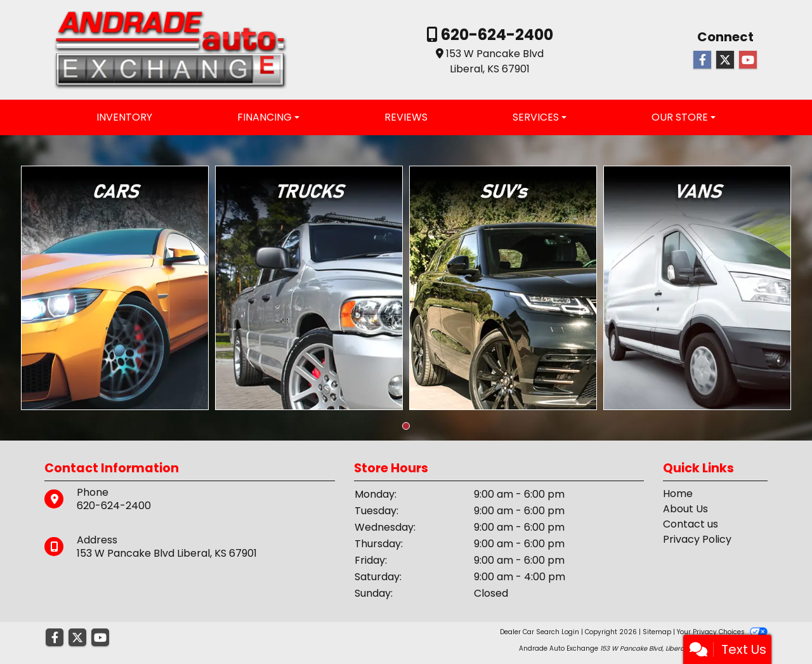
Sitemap (657, 632)
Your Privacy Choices (722, 632)
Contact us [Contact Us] (691, 524)
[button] (406, 426)
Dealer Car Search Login (540, 632)
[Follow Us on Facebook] (702, 60)
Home (678, 494)
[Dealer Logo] (171, 49)
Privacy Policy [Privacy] (697, 539)
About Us (685, 509)
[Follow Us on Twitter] (725, 60)
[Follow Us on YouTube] (748, 60)
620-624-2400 (495, 35)
